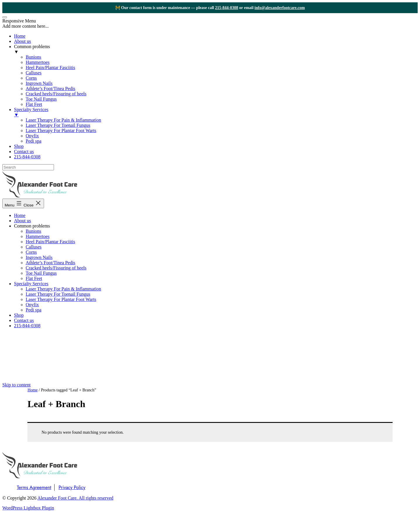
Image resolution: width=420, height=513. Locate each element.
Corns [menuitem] (31, 78)
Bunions (33, 231)
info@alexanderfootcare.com (280, 8)
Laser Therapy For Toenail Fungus (58, 294)
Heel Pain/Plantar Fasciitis (50, 242)
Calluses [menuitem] (34, 73)
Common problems (32, 226)
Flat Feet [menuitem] (34, 104)
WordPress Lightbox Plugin (28, 508)
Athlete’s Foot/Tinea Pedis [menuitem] (50, 89)
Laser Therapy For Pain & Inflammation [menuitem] (63, 120)
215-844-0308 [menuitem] (27, 157)
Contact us (24, 320)
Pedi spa (34, 310)
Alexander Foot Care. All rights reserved (75, 498)
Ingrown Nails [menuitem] (39, 83)
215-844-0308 (226, 8)
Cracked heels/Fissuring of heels (56, 268)
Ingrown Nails (39, 257)
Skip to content (16, 385)
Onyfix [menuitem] (32, 136)
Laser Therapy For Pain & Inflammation (63, 289)
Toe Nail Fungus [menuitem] (41, 99)
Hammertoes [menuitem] (38, 62)
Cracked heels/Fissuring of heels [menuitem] (56, 94)
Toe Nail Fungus (41, 273)
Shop (19, 315)
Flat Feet (34, 278)
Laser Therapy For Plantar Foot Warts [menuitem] (61, 131)
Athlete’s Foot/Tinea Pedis (50, 263)
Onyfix (32, 305)
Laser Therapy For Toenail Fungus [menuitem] (58, 125)
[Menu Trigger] (5, 17)
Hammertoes (38, 236)
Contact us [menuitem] (24, 152)
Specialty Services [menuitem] (216, 112)
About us (22, 221)
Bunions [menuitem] (33, 57)
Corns (31, 252)
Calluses (34, 247)
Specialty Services (31, 284)
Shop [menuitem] (19, 146)
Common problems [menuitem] (216, 49)
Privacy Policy (72, 487)
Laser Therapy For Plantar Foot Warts (61, 299)
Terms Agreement (34, 487)
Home (20, 215)
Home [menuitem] (20, 36)
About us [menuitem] (22, 41)
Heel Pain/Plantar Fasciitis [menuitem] (50, 68)
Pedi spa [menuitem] (34, 141)
